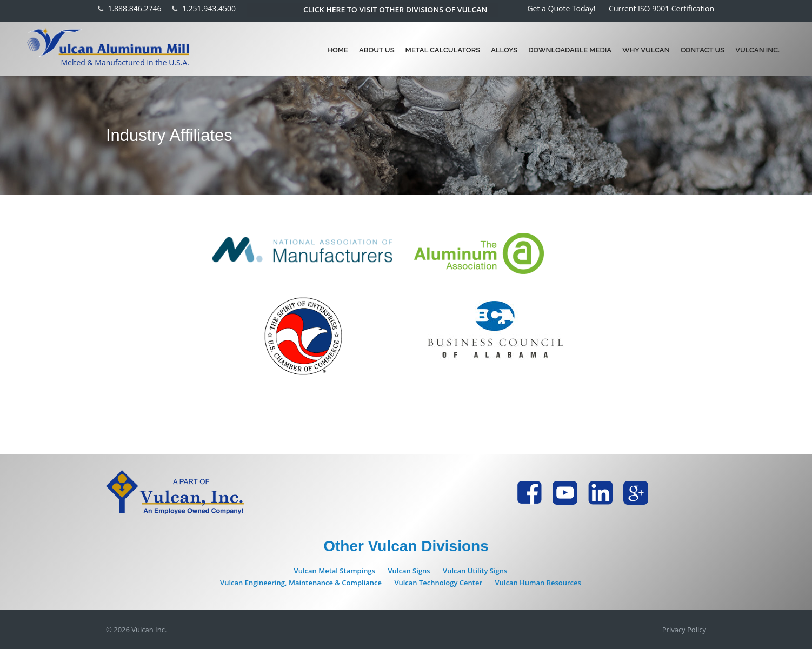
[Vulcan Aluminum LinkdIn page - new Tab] (600, 493)
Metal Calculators (443, 50)
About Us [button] (377, 50)
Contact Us (703, 50)
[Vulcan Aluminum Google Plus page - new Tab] (636, 493)
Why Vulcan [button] (646, 50)
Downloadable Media (570, 50)
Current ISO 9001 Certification (661, 8)
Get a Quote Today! (561, 8)
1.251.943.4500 (209, 9)
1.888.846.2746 (134, 9)
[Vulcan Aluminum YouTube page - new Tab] (565, 493)
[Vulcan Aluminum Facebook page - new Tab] (529, 493)
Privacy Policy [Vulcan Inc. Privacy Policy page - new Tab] (684, 630)
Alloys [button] (504, 50)
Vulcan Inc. (757, 50)
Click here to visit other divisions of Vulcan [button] (395, 10)
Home (338, 50)
